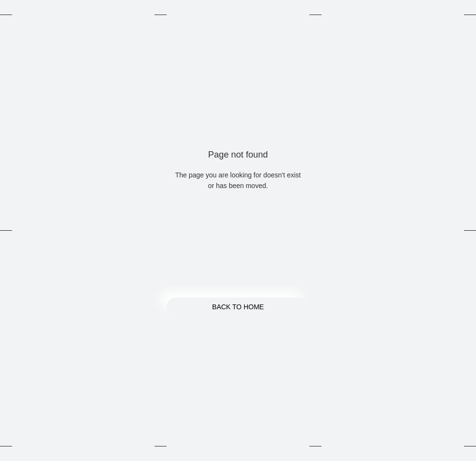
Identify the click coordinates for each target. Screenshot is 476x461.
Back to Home (238, 307)
